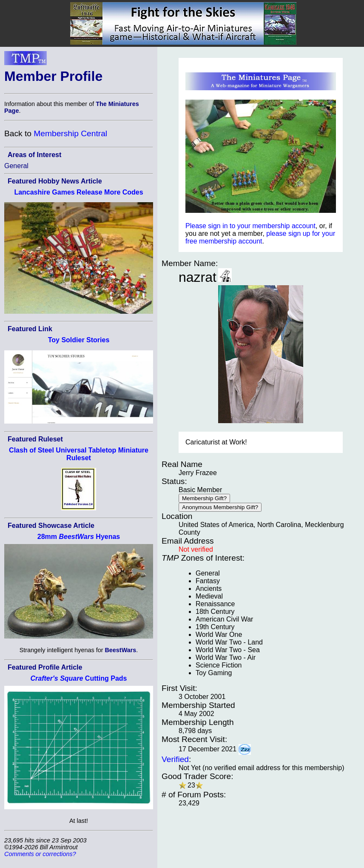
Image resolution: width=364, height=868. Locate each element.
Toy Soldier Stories (79, 340)
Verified (175, 759)
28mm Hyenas (79, 537)
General (16, 166)
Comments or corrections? (40, 854)
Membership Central (70, 133)
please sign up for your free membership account (260, 237)
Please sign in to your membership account (250, 226)
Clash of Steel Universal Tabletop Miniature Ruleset (79, 454)
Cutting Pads (79, 678)
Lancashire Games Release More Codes (78, 192)
